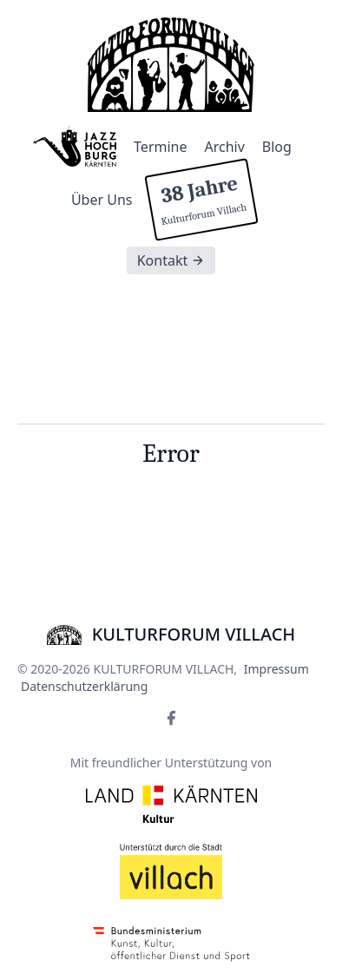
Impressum (276, 669)
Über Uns (102, 200)
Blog (277, 147)
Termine (160, 147)
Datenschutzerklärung (84, 686)
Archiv (225, 147)
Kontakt (171, 260)
